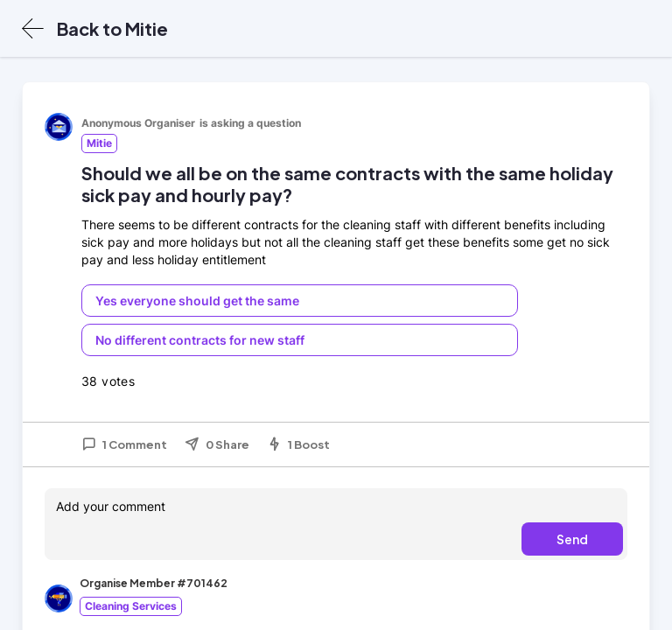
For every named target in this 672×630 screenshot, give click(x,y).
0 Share (217, 444)
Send (572, 539)
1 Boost (298, 444)
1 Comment (124, 444)
